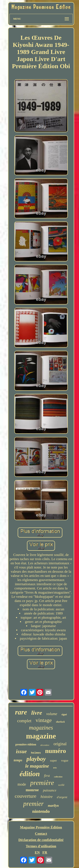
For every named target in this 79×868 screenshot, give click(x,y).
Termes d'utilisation (41, 846)
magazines (41, 728)
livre (37, 713)
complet (24, 721)
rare (21, 712)
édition (30, 774)
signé (64, 714)
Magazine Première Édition (41, 827)
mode (22, 784)
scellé (61, 785)
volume (52, 714)
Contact (41, 834)
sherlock (60, 722)
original (60, 744)
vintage (44, 720)
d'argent (62, 797)
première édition (26, 744)
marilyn (53, 806)
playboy (36, 759)
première (42, 783)
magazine (41, 736)
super (53, 760)
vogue (65, 761)
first (47, 776)
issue (21, 751)
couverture (26, 796)
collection (58, 777)
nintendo (41, 811)
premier (33, 804)
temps (18, 760)
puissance (50, 790)
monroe (32, 790)
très (55, 768)
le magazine (37, 766)
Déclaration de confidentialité (41, 840)
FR (45, 852)
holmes (36, 753)
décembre (45, 745)
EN (37, 852)
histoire (46, 797)
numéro (56, 751)
